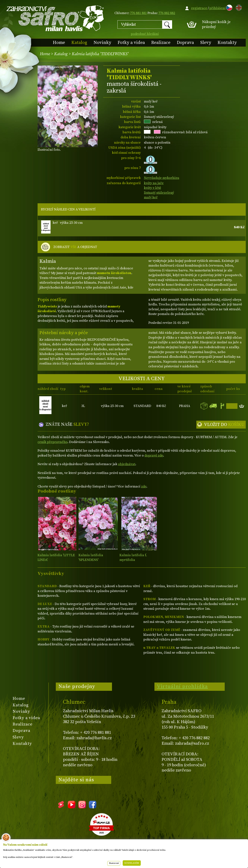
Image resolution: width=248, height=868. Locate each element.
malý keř (151, 197)
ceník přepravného (53, 442)
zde (144, 486)
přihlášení (217, 8)
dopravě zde (154, 455)
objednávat (127, 464)
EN (238, 7)
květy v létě (152, 188)
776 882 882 (167, 13)
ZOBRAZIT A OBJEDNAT (75, 247)
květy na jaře (154, 183)
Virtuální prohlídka (182, 686)
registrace (199, 8)
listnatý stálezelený (159, 193)
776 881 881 (138, 13)
